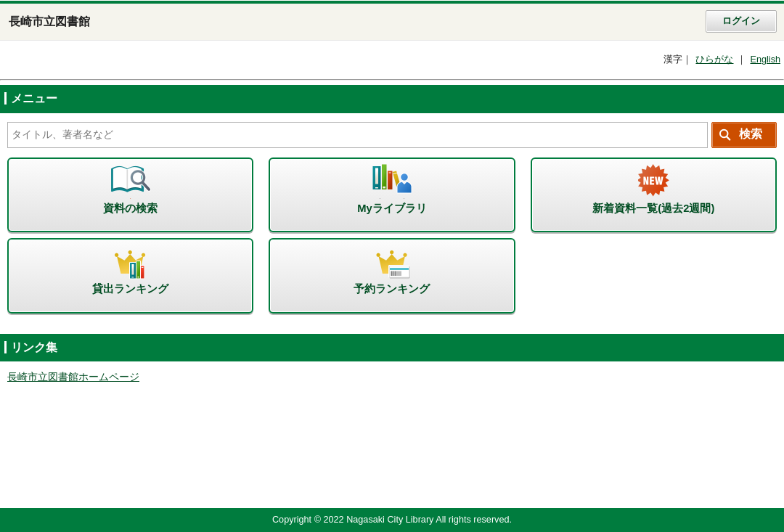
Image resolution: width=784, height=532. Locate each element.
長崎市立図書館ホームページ (73, 377)
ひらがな (714, 60)
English (765, 60)
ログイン (741, 21)
